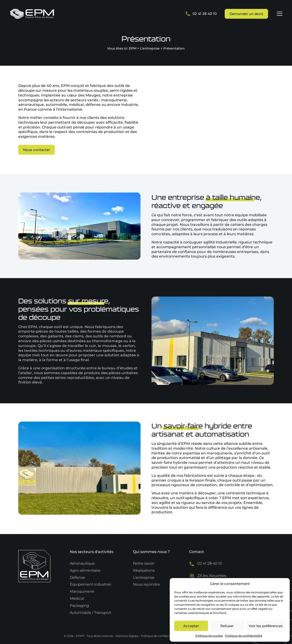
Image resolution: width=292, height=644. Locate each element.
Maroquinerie (82, 591)
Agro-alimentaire (85, 570)
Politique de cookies (209, 636)
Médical (77, 598)
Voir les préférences (266, 626)
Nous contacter (36, 150)
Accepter (191, 626)
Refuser (227, 626)
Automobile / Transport (91, 613)
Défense (77, 578)
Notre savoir (144, 563)
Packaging (79, 606)
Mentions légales (127, 636)
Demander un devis (246, 14)
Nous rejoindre (146, 584)
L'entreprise (144, 578)
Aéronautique (82, 563)
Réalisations (144, 570)
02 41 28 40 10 (201, 14)
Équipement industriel (90, 584)
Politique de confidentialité (244, 636)
